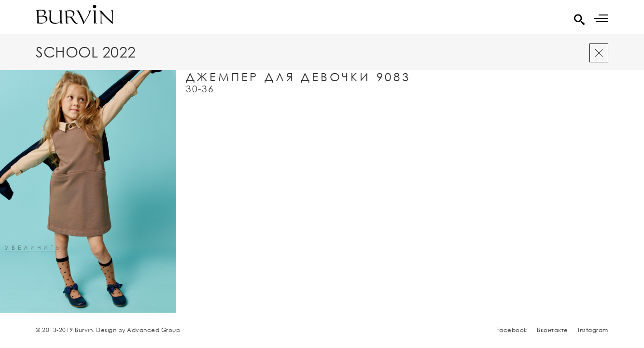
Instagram (593, 330)
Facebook (512, 330)
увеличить (34, 248)
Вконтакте (553, 330)
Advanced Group (154, 330)
